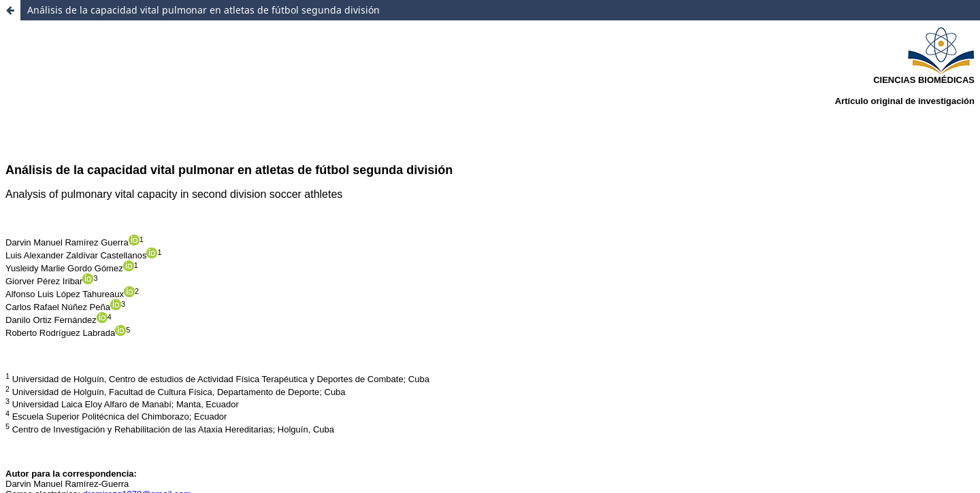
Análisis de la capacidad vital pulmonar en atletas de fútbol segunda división (203, 10)
